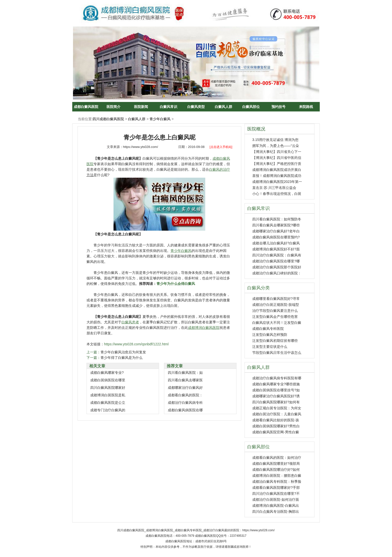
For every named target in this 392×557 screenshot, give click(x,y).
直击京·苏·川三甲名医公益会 (274, 188)
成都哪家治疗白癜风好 (185, 388)
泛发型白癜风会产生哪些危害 (275, 317)
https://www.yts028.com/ (140, 147)
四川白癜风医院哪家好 (108, 388)
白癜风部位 (251, 107)
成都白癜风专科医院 (268, 329)
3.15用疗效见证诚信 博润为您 (275, 140)
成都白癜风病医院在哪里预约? (276, 237)
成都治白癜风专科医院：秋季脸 (277, 482)
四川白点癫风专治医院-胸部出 (276, 512)
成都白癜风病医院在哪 (185, 410)
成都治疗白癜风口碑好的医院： (277, 273)
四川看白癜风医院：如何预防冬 (277, 219)
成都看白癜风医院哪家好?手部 (276, 488)
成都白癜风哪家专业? (107, 373)
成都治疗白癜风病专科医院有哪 (277, 378)
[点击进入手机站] (221, 147)
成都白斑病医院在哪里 (108, 380)
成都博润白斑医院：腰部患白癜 (277, 476)
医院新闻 (141, 107)
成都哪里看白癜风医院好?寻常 (276, 299)
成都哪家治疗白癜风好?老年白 (276, 231)
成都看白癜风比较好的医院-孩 (276, 420)
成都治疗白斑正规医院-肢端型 (276, 305)
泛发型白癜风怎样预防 (270, 335)
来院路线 (306, 107)
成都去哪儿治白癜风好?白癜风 (276, 243)
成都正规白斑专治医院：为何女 (277, 408)
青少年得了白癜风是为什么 (121, 358)
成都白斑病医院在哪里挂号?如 (276, 390)
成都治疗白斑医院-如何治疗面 (276, 500)
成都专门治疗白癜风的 (108, 410)
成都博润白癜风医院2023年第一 (277, 182)
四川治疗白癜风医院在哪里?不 (276, 494)
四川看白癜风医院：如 (185, 373)
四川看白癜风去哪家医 (185, 380)
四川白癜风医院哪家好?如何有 (276, 402)
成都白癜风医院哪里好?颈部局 (276, 464)
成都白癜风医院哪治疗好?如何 (276, 470)
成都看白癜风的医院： (185, 395)
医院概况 (256, 129)
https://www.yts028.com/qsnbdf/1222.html (136, 344)
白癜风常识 (168, 107)
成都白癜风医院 (86, 107)
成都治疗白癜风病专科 (185, 403)
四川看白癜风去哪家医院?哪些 (276, 225)
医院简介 (113, 107)
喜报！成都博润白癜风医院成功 (277, 176)
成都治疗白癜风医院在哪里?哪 (276, 261)
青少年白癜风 (160, 119)
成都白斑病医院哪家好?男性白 (276, 426)
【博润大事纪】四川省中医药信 (277, 158)
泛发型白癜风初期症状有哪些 (275, 341)
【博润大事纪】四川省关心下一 (277, 152)
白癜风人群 (223, 107)
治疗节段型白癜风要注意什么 (275, 311)
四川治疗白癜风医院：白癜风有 (277, 255)
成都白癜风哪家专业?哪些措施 (276, 384)
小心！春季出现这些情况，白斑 (277, 194)
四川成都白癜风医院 (108, 119)
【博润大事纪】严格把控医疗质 (277, 164)
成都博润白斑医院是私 (108, 395)
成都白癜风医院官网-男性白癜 (276, 432)
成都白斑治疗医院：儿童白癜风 (277, 414)
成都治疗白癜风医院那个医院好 (277, 267)
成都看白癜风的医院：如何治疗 (277, 458)
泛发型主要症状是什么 (270, 347)
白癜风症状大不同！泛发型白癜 (277, 323)
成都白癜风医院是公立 (108, 403)
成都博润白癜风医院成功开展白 (277, 170)
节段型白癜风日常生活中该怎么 (277, 353)
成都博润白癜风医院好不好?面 (276, 249)
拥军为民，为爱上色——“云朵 (276, 146)
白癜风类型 (196, 107)
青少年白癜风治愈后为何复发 (123, 352)
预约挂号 (278, 107)
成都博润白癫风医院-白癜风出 (276, 506)
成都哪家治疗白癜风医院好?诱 (276, 396)
